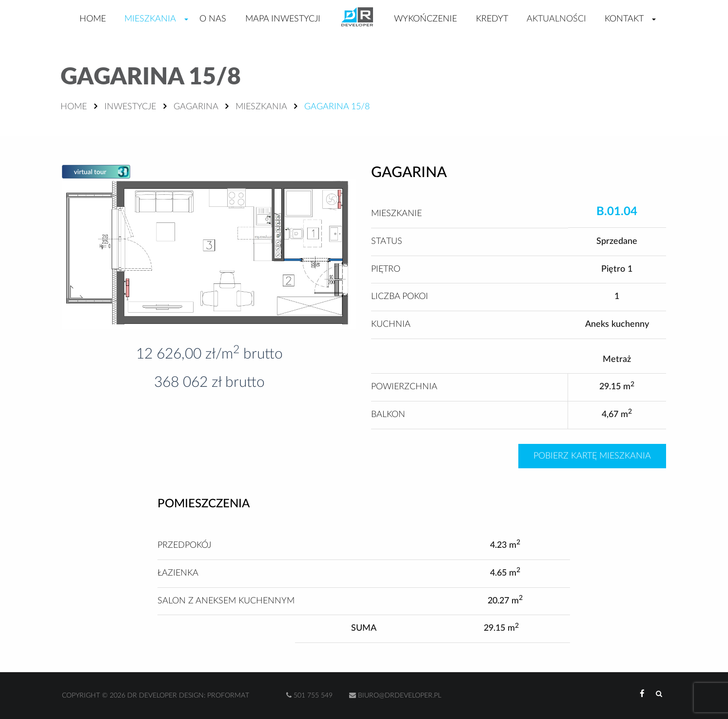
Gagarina (196, 107)
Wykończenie (425, 19)
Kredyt (492, 19)
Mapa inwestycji (283, 19)
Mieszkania (150, 19)
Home (93, 19)
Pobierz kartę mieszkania (592, 456)
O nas (213, 19)
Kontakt (624, 19)
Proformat (228, 696)
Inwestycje (130, 107)
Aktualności (556, 19)
